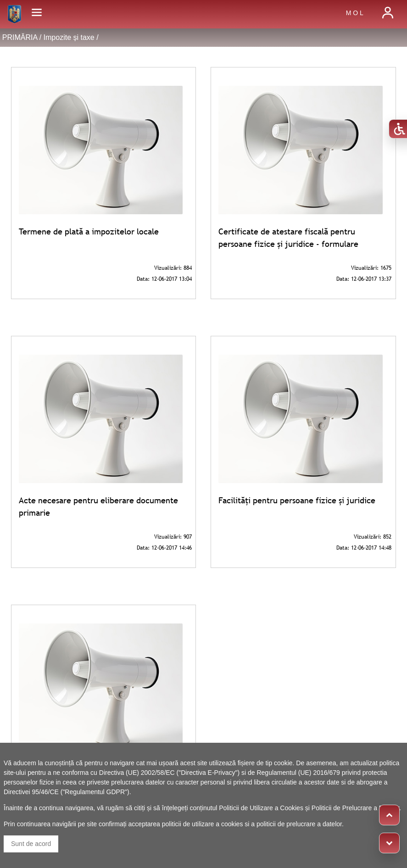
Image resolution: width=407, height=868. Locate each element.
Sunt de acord (31, 844)
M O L (355, 13)
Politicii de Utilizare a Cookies (261, 808)
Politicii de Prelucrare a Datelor (355, 808)
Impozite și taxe (69, 37)
